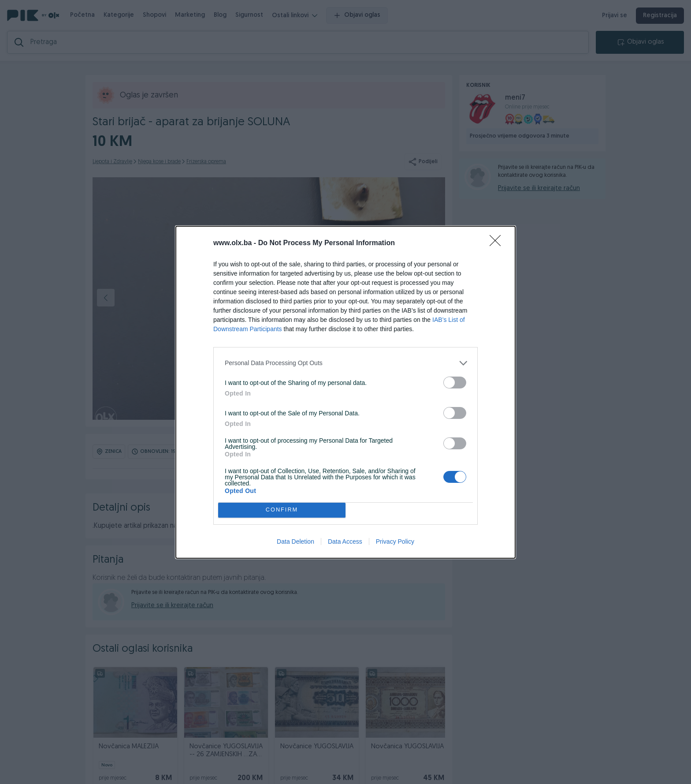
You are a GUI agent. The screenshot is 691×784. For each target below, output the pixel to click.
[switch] (455, 383)
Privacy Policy (395, 541)
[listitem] (345, 363)
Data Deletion (295, 541)
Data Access (345, 541)
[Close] (498, 243)
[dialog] (345, 392)
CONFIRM (282, 510)
